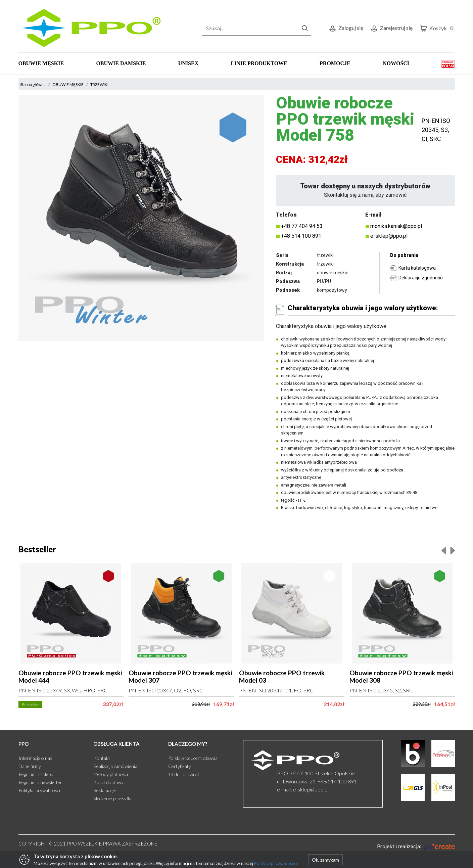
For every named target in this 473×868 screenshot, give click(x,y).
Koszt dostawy (108, 782)
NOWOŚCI (396, 63)
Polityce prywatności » (276, 863)
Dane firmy (30, 766)
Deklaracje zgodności (421, 278)
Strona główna (33, 84)
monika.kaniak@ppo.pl (396, 226)
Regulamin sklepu (36, 774)
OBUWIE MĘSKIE (41, 63)
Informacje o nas (35, 758)
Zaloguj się (346, 29)
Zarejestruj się (391, 29)
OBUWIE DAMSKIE (121, 63)
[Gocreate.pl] (416, 846)
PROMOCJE (335, 63)
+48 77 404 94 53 (302, 226)
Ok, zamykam (325, 860)
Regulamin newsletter (40, 782)
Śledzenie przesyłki (112, 798)
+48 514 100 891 (301, 236)
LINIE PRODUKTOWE (259, 63)
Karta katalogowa (417, 268)
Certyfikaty (180, 766)
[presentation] (444, 550)
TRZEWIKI (99, 84)
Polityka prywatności (39, 790)
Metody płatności (111, 774)
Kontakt (102, 758)
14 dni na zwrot (184, 774)
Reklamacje (105, 790)
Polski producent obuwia (193, 758)
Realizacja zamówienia (115, 766)
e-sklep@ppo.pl (389, 236)
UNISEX (188, 63)
